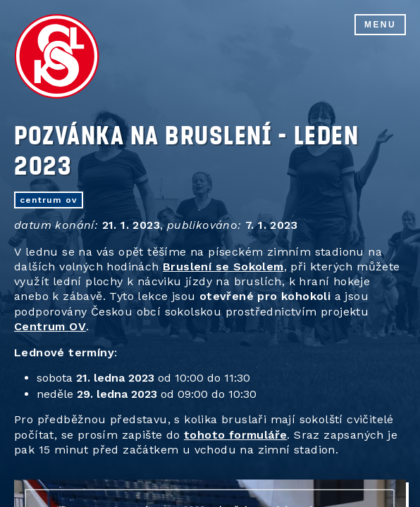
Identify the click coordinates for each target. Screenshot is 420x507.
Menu (380, 25)
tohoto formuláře (235, 435)
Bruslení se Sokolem (223, 267)
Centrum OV (50, 326)
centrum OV (49, 200)
